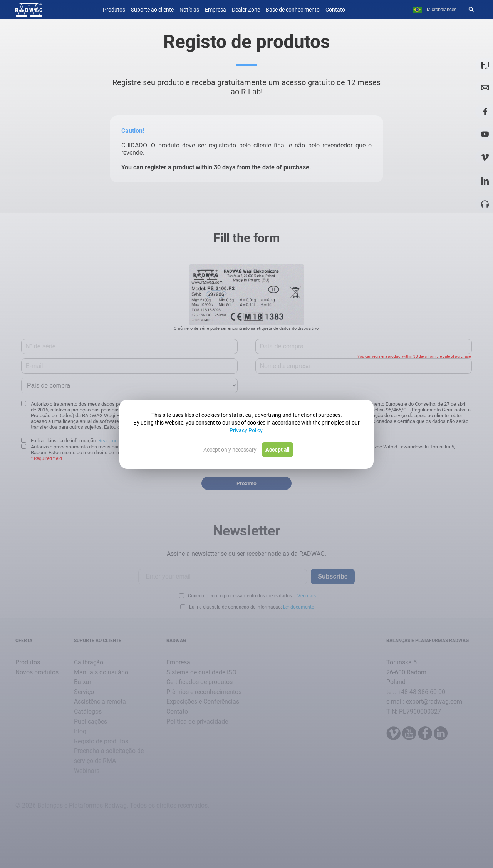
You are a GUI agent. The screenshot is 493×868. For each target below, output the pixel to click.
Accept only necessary (230, 450)
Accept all (278, 450)
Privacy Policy (246, 430)
